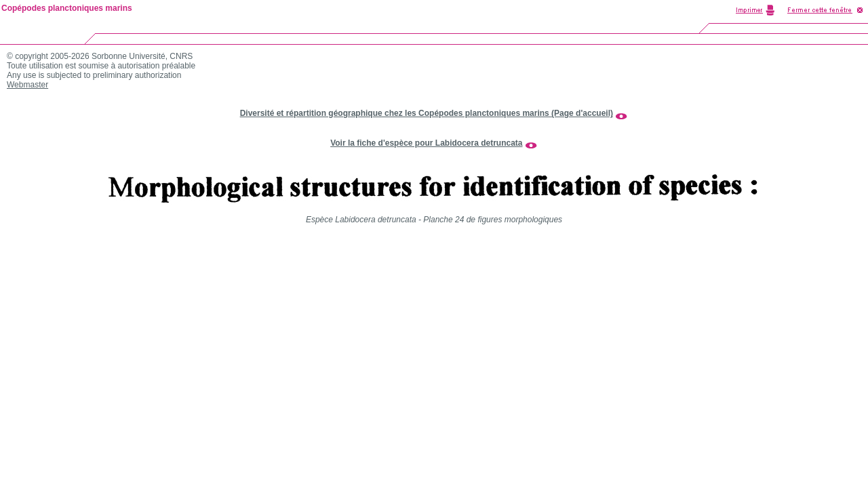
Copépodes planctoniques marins (67, 8)
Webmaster (27, 85)
